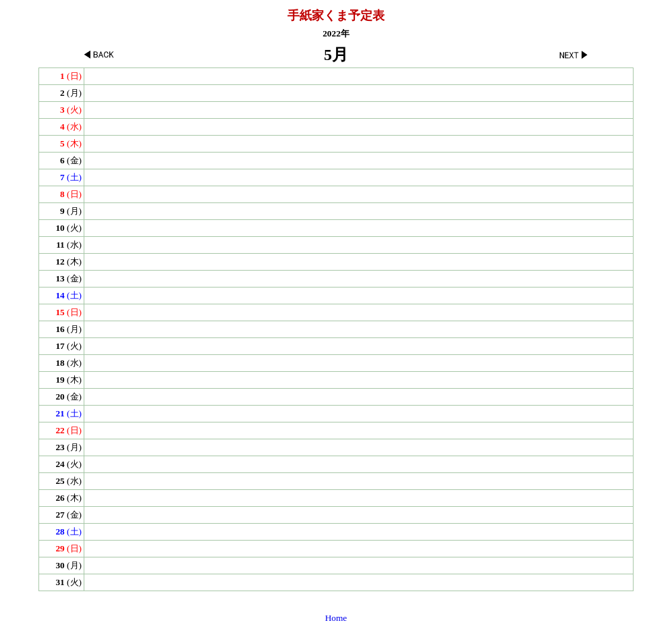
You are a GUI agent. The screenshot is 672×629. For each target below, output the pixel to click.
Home (336, 618)
